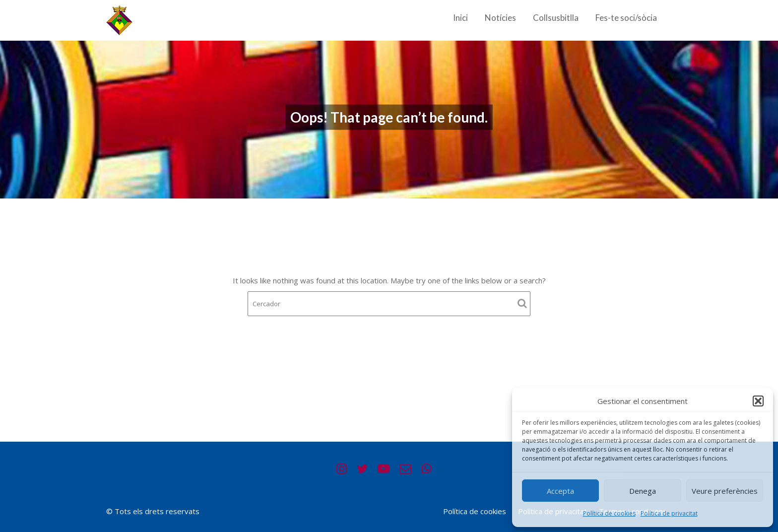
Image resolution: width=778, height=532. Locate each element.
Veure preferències (725, 491)
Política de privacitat (669, 513)
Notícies (500, 18)
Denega (643, 491)
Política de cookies (609, 513)
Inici (460, 18)
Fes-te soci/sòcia (626, 18)
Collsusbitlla (556, 18)
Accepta (560, 491)
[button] (758, 401)
